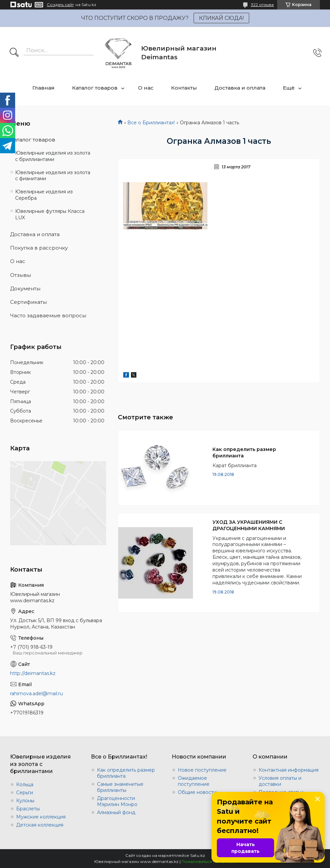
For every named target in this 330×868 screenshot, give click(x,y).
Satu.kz (198, 855)
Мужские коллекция (41, 817)
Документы (25, 288)
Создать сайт (60, 5)
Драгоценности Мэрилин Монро (117, 801)
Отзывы (21, 275)
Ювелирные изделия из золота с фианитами (53, 176)
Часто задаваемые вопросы (48, 315)
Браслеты (28, 809)
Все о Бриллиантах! (151, 123)
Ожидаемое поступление (194, 781)
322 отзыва (262, 5)
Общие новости (197, 792)
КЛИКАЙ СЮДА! (221, 18)
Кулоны (25, 801)
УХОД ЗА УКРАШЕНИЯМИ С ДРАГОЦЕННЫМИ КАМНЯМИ (249, 525)
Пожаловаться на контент (209, 861)
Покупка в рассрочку (39, 248)
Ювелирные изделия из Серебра (44, 195)
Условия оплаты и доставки (280, 781)
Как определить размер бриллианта (244, 453)
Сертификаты (28, 302)
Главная (43, 88)
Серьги (25, 793)
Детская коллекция (40, 825)
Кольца (25, 784)
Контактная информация (289, 770)
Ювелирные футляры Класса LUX (50, 214)
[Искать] (14, 53)
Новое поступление (202, 770)
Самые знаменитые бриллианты (120, 787)
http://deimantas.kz (33, 673)
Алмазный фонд (116, 812)
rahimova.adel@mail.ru (37, 694)
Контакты (184, 88)
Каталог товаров (95, 88)
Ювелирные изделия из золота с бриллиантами (53, 156)
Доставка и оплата (240, 88)
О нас (146, 88)
